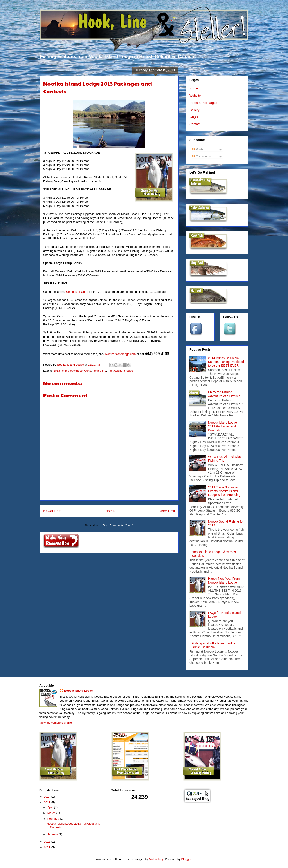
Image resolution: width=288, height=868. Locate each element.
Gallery (194, 110)
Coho (88, 371)
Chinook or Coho (77, 292)
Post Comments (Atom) (118, 525)
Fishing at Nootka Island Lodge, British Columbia (214, 645)
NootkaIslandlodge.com (121, 354)
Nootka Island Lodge (79, 691)
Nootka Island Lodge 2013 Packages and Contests (223, 426)
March (52, 813)
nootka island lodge (120, 371)
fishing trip (99, 371)
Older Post (167, 511)
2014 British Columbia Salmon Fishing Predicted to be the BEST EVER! (226, 362)
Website (195, 96)
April (51, 807)
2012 (48, 842)
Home (110, 511)
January (53, 834)
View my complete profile (56, 723)
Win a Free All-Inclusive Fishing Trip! (225, 459)
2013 (48, 802)
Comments (202, 156)
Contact (195, 124)
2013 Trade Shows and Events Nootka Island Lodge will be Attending (224, 491)
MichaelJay (156, 859)
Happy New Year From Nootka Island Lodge (224, 581)
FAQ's (194, 117)
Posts (198, 149)
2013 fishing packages (68, 371)
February (54, 819)
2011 (48, 847)
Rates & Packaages (203, 103)
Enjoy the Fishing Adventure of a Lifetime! (225, 394)
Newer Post (52, 511)
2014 (48, 797)
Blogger (186, 859)
